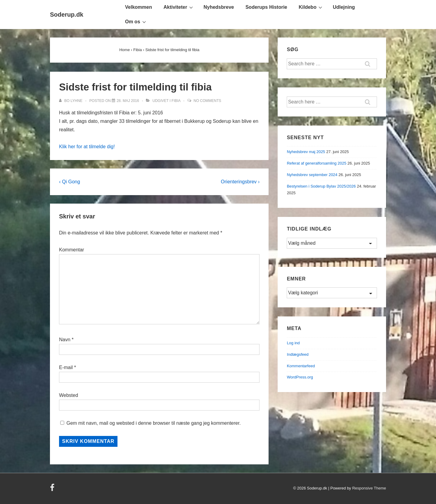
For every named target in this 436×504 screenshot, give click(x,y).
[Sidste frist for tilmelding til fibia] (128, 101)
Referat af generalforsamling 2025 (317, 163)
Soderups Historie (266, 7)
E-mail (66, 367)
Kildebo (311, 7)
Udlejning (344, 7)
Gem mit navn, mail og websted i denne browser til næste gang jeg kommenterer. (153, 423)
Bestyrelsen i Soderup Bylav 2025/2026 (321, 186)
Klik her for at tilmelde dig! (87, 147)
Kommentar (72, 250)
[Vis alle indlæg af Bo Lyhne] (71, 101)
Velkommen (139, 7)
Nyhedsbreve (219, 7)
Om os (136, 21)
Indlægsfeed (298, 354)
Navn (65, 340)
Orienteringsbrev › (240, 182)
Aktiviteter (179, 7)
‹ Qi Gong (69, 182)
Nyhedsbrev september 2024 (312, 175)
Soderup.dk (67, 15)
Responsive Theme (369, 488)
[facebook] (53, 490)
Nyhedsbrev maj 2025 (306, 152)
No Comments (207, 101)
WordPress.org (300, 377)
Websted (69, 395)
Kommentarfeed (301, 366)
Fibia (176, 101)
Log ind (293, 343)
